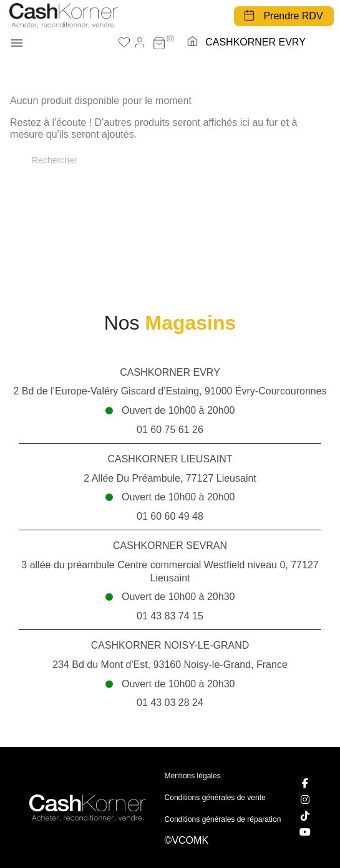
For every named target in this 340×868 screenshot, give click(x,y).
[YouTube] (305, 832)
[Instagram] (305, 799)
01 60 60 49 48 (170, 516)
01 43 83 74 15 (170, 616)
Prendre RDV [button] (293, 16)
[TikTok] (305, 816)
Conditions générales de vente (215, 798)
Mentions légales (193, 776)
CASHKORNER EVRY (255, 42)
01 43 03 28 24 (170, 703)
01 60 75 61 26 (170, 430)
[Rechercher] (170, 160)
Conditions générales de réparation (223, 819)
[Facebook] (305, 783)
